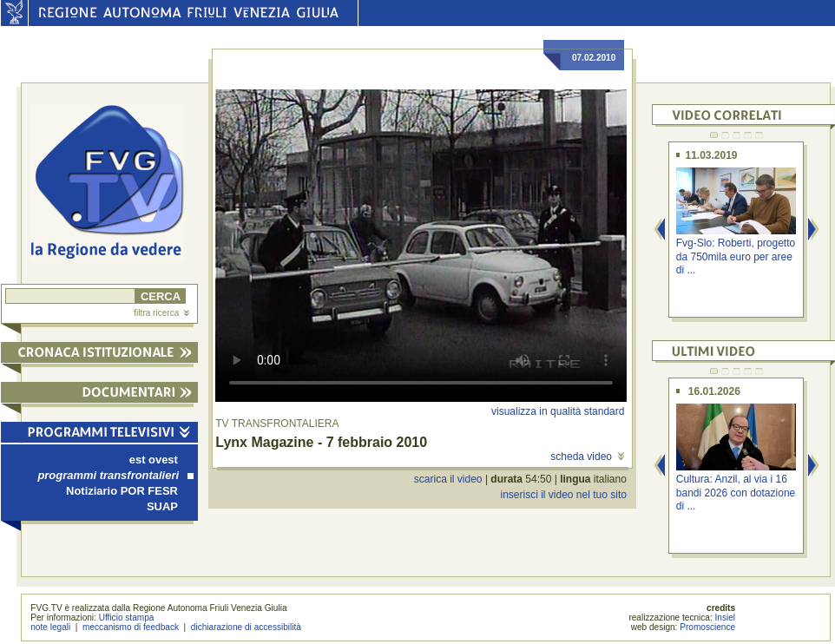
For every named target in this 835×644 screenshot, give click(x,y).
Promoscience (707, 627)
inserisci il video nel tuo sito (563, 495)
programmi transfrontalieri (115, 475)
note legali (50, 627)
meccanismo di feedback (131, 627)
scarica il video (448, 479)
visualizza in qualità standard (558, 411)
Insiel (726, 618)
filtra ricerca (161, 313)
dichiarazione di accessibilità (246, 627)
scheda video (587, 457)
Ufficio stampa (127, 618)
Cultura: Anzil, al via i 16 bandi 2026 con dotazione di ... (736, 493)
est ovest (154, 460)
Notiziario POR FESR (122, 491)
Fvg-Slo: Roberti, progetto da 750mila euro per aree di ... (736, 256)
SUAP (162, 506)
